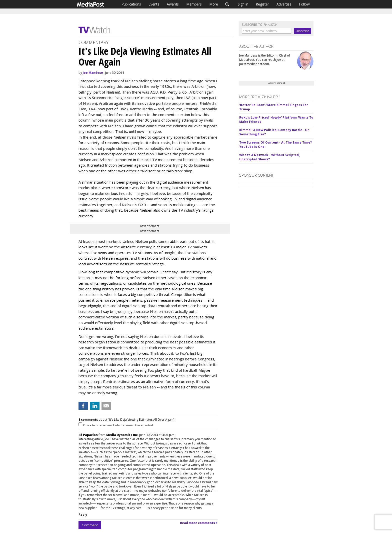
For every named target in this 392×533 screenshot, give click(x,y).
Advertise (284, 4)
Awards (173, 4)
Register (262, 4)
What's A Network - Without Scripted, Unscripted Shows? (269, 157)
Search (227, 4)
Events (154, 4)
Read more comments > (199, 523)
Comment (90, 525)
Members (194, 4)
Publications (131, 4)
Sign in (243, 4)
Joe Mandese (93, 73)
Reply (83, 515)
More (214, 4)
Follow (304, 4)
